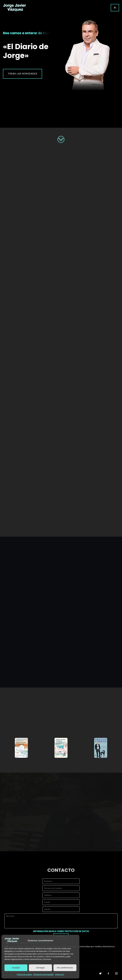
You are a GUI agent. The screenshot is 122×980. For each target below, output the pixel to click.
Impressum (60, 974)
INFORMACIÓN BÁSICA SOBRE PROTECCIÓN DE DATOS (61, 931)
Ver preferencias (65, 968)
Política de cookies (24, 974)
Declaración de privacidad (43, 974)
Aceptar (16, 968)
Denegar (40, 968)
